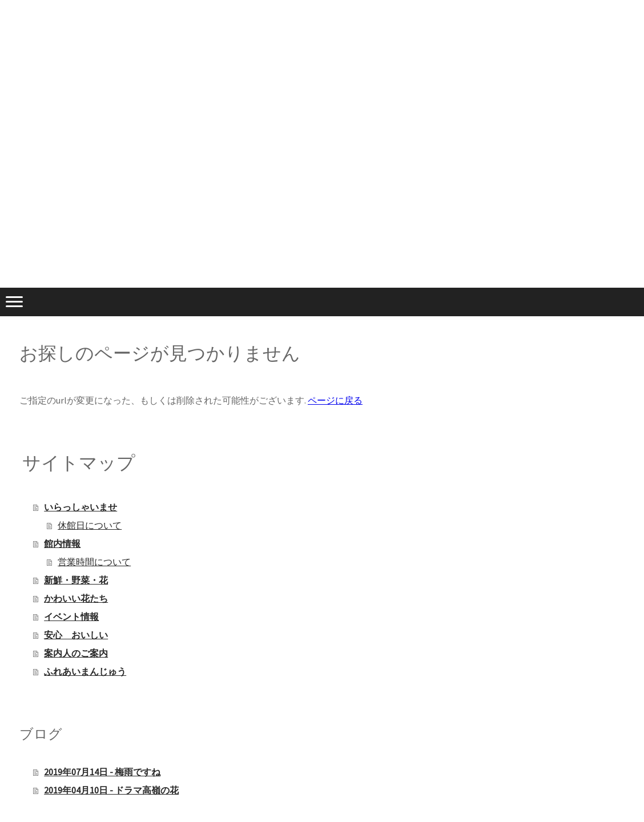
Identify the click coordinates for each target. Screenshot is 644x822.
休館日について (90, 525)
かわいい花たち (76, 598)
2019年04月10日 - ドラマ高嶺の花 (111, 790)
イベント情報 (71, 616)
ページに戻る (335, 400)
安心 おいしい (76, 635)
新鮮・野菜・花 (76, 580)
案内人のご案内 (76, 653)
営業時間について (94, 562)
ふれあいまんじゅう (85, 671)
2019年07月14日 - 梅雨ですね (102, 772)
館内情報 (62, 543)
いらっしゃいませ (80, 507)
